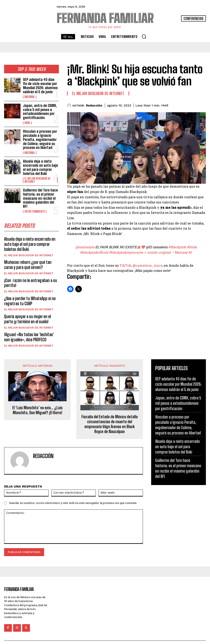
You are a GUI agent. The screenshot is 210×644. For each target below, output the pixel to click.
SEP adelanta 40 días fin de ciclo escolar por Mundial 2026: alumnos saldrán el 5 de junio (41, 85)
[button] (144, 36)
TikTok (125, 265)
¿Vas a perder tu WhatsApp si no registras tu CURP (29, 294)
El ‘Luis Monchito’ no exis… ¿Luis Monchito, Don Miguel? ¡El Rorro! (37, 402)
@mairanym (85, 247)
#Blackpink (177, 247)
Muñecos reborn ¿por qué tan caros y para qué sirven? (31, 259)
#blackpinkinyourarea (126, 252)
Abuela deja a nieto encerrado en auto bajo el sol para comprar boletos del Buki (40, 164)
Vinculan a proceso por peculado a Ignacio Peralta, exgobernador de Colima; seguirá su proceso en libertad (40, 137)
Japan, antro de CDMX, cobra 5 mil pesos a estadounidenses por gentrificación (40, 110)
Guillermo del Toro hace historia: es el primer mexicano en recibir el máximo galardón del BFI (40, 193)
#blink (192, 247)
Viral (27, 121)
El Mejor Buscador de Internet (37, 176)
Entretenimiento (35, 206)
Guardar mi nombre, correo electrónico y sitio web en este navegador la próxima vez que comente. (73, 495)
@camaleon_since (148, 265)
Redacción (94, 105)
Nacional (30, 96)
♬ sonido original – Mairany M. (168, 252)
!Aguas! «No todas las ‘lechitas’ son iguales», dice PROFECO (28, 329)
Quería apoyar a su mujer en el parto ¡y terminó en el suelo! (31, 312)
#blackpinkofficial (94, 252)
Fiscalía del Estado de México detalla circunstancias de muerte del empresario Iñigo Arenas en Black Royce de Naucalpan (110, 416)
